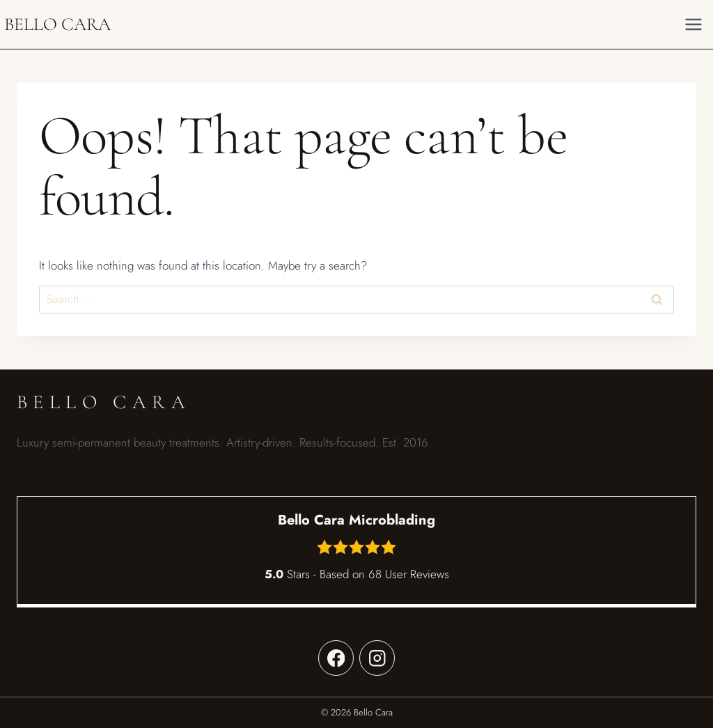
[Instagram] (377, 658)
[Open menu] (693, 24)
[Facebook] (336, 658)
